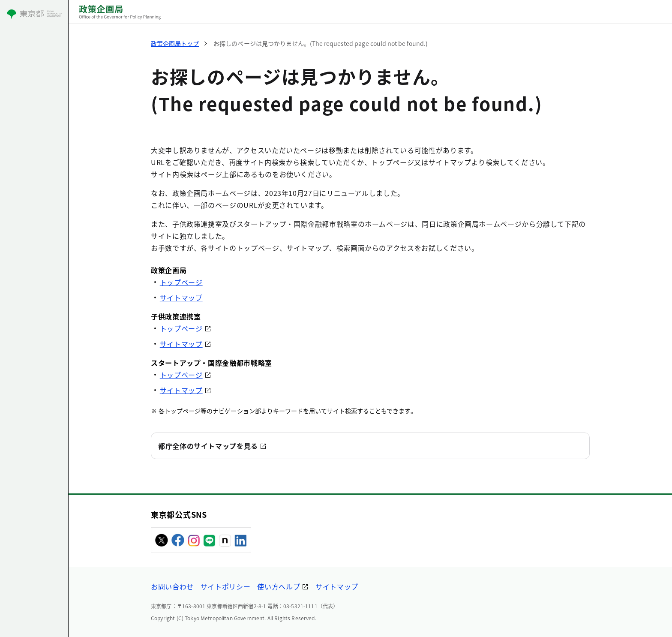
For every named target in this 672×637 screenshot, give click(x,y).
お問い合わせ (172, 586)
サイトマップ (181, 297)
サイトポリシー (225, 586)
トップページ (181, 282)
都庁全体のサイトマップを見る (208, 446)
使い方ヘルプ (279, 586)
